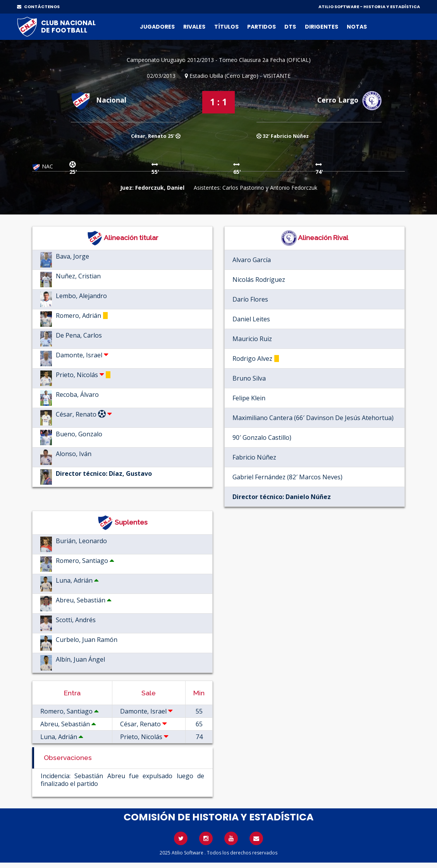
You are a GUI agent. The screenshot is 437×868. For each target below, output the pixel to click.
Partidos (262, 27)
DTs (290, 27)
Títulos (226, 27)
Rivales (194, 27)
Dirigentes (322, 27)
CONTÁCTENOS (38, 7)
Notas (357, 27)
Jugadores (157, 27)
